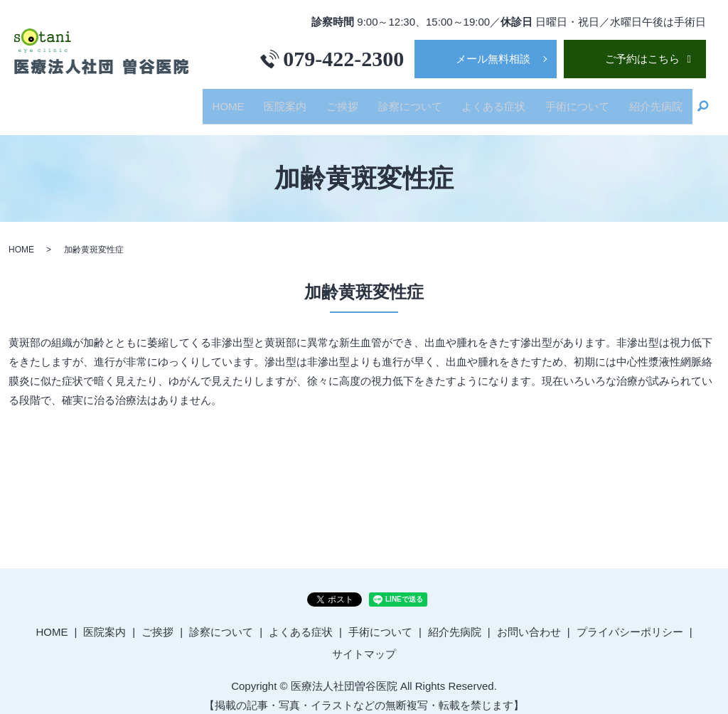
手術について (586, 100)
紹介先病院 (659, 100)
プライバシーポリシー (630, 620)
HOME (266, 100)
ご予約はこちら (642, 59)
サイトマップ (364, 643)
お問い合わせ (529, 620)
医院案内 (317, 100)
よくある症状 (508, 100)
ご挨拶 (369, 100)
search (703, 101)
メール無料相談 (493, 59)
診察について (430, 100)
